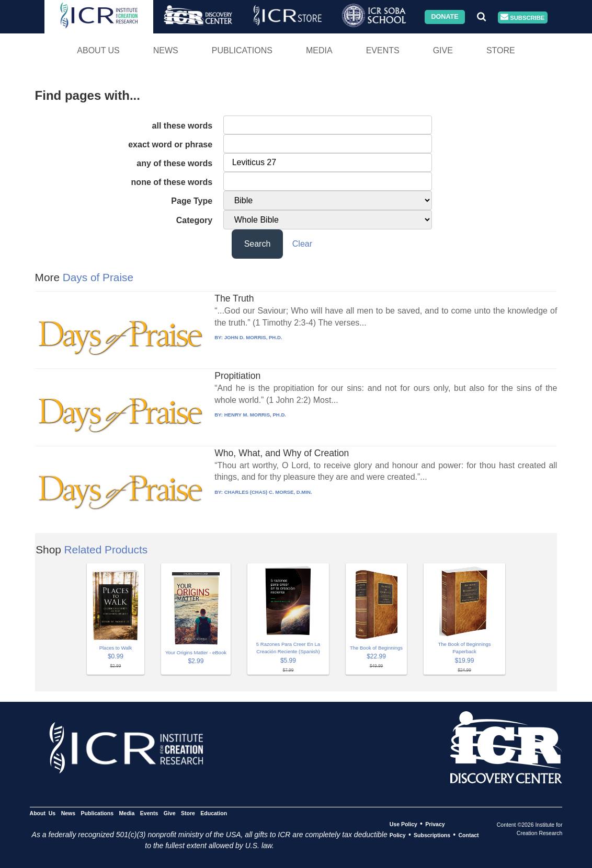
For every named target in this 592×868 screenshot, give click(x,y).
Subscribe (522, 18)
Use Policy (403, 824)
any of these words (174, 163)
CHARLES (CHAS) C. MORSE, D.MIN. (268, 492)
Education (214, 813)
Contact (469, 835)
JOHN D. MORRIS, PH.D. (253, 337)
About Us (98, 50)
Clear (302, 244)
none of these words (172, 182)
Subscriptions (432, 835)
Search (258, 244)
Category (194, 220)
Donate (445, 17)
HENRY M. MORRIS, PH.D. (255, 415)
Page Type (192, 201)
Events (383, 50)
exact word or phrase (170, 144)
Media (319, 50)
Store (501, 50)
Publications (242, 50)
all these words (183, 126)
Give (443, 50)
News (166, 50)
